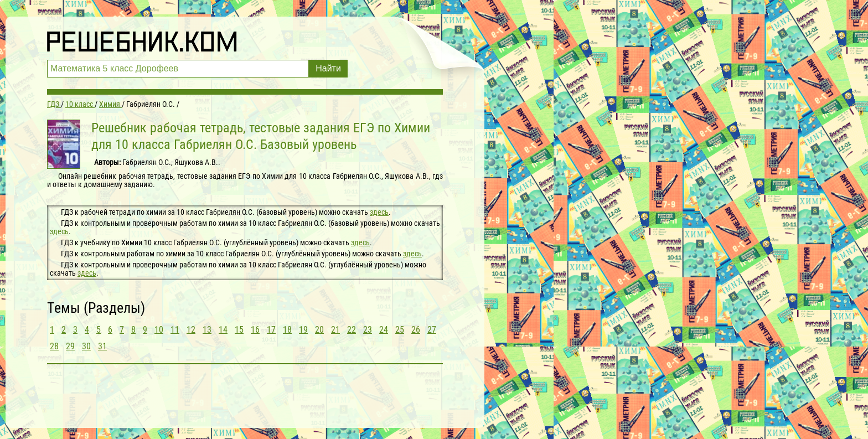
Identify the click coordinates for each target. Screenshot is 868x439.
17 (271, 330)
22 (352, 330)
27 (432, 330)
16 (255, 330)
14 (223, 330)
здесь (379, 212)
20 (319, 330)
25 (400, 330)
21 (335, 330)
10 (159, 330)
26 (416, 330)
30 (86, 346)
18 (287, 330)
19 (303, 330)
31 (102, 346)
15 (239, 330)
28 (54, 346)
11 (175, 330)
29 (70, 346)
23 (368, 330)
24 (384, 330)
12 (191, 330)
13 (207, 330)
